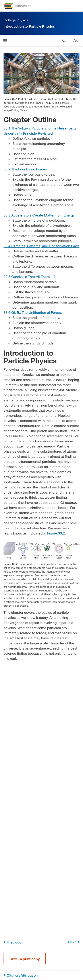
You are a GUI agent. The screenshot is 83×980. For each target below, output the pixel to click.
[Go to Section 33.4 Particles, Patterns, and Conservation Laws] (41, 246)
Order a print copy (25, 959)
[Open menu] (5, 41)
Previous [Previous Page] (11, 942)
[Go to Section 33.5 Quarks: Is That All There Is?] (29, 276)
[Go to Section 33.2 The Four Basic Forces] (25, 169)
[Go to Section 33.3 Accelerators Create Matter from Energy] (39, 215)
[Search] (64, 41)
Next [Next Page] (75, 942)
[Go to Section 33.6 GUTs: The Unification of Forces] (33, 312)
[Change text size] (75, 41)
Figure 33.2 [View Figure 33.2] (56, 533)
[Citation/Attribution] (41, 975)
